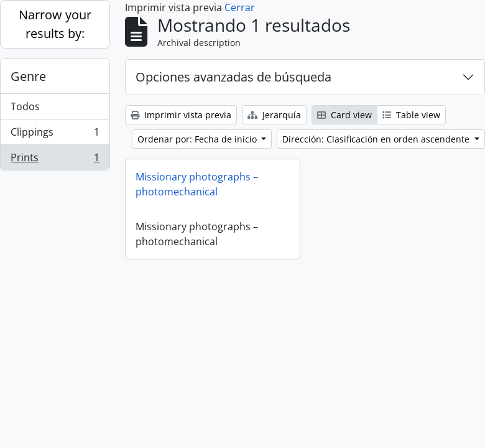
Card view (344, 115)
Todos (25, 106)
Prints (55, 160)
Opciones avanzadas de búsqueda (233, 77)
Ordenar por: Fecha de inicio (198, 139)
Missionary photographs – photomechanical (197, 184)
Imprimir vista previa (181, 115)
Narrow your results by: (55, 24)
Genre (28, 76)
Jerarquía (274, 115)
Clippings (55, 135)
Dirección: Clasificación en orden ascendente (377, 139)
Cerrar (240, 7)
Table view (411, 115)
